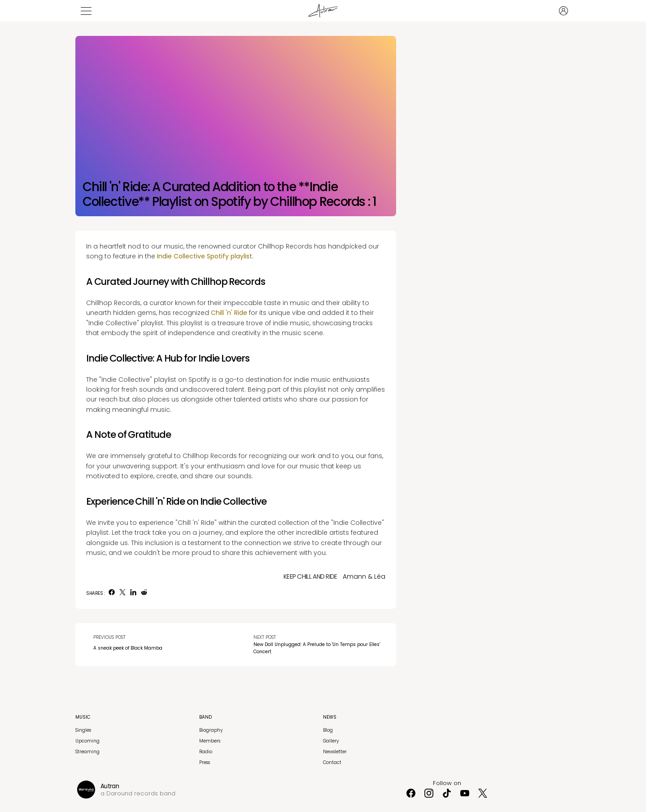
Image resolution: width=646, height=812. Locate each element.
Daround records (132, 793)
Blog (328, 730)
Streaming (87, 752)
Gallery (331, 741)
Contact (332, 762)
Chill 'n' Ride (229, 313)
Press (205, 762)
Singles (83, 730)
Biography (211, 730)
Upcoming (87, 741)
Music (83, 717)
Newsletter (335, 752)
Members (210, 741)
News (330, 717)
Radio (206, 752)
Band (205, 717)
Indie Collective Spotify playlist (205, 256)
